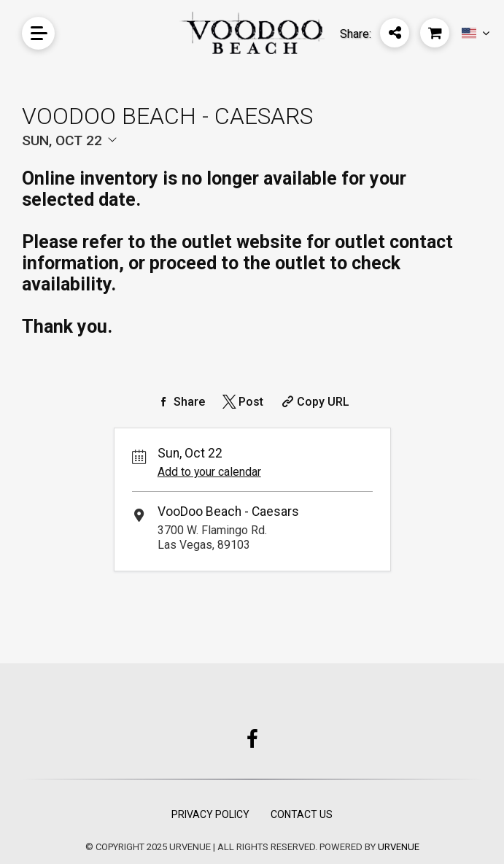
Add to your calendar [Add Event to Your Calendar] (209, 472)
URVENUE (399, 847)
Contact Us (302, 814)
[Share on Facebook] (180, 402)
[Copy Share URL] (314, 402)
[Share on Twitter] (242, 402)
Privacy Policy (210, 814)
